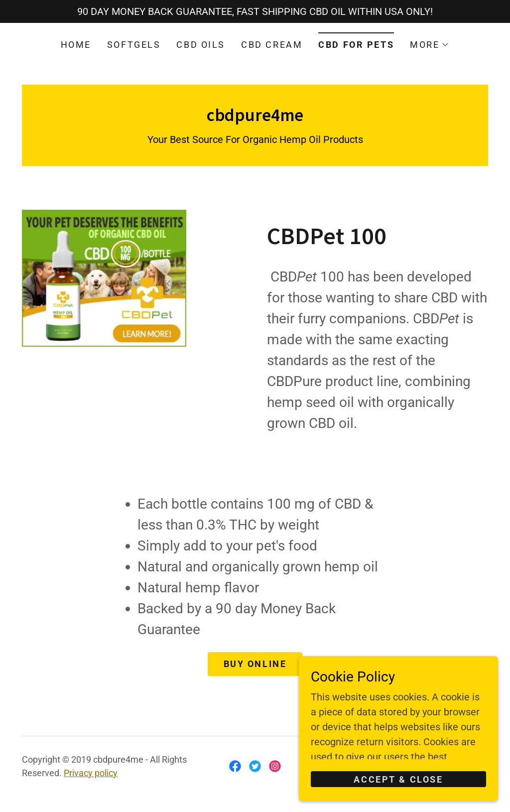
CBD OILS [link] (201, 45)
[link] (255, 118)
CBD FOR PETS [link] (356, 45)
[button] (430, 45)
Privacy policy (91, 773)
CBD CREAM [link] (272, 45)
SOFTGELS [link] (134, 45)
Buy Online (255, 664)
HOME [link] (76, 45)
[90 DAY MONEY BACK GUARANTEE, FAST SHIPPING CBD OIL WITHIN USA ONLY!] (255, 11)
